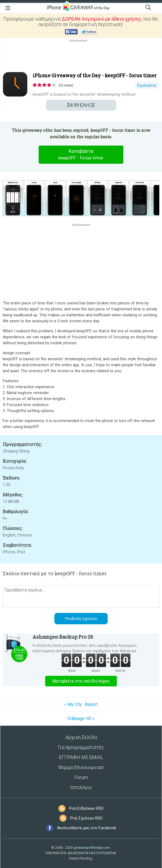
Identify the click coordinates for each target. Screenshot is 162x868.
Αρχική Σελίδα (81, 737)
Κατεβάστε (81, 155)
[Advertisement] (81, 56)
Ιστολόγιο (81, 787)
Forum (81, 777)
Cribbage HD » (81, 718)
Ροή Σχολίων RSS (86, 818)
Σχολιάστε (147, 85)
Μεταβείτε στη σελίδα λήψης (81, 681)
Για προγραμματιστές (81, 747)
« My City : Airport (81, 704)
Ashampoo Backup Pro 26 (63, 637)
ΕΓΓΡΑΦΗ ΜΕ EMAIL (81, 757)
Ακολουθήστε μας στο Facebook (87, 828)
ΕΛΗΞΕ (81, 105)
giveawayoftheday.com (92, 848)
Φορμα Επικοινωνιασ (81, 767)
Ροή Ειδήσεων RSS (86, 808)
